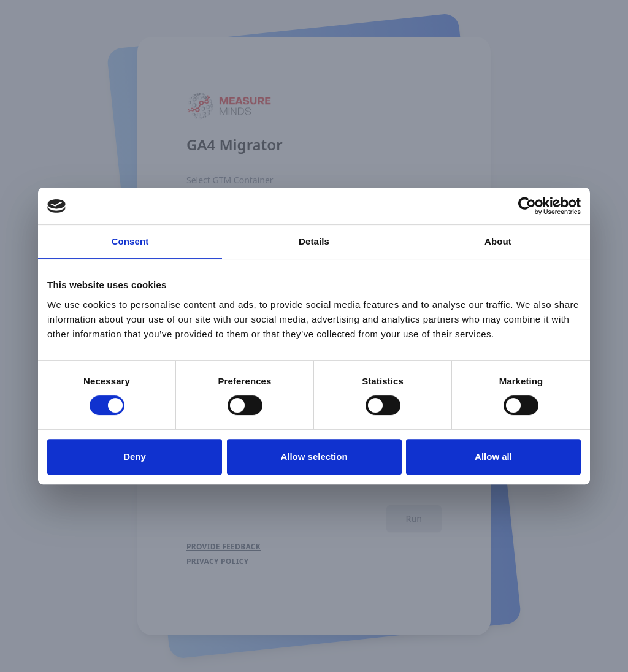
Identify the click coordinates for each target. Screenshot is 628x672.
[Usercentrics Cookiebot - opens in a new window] (527, 206)
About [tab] (498, 241)
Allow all (493, 456)
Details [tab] (314, 241)
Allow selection (314, 456)
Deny (135, 456)
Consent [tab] (130, 241)
